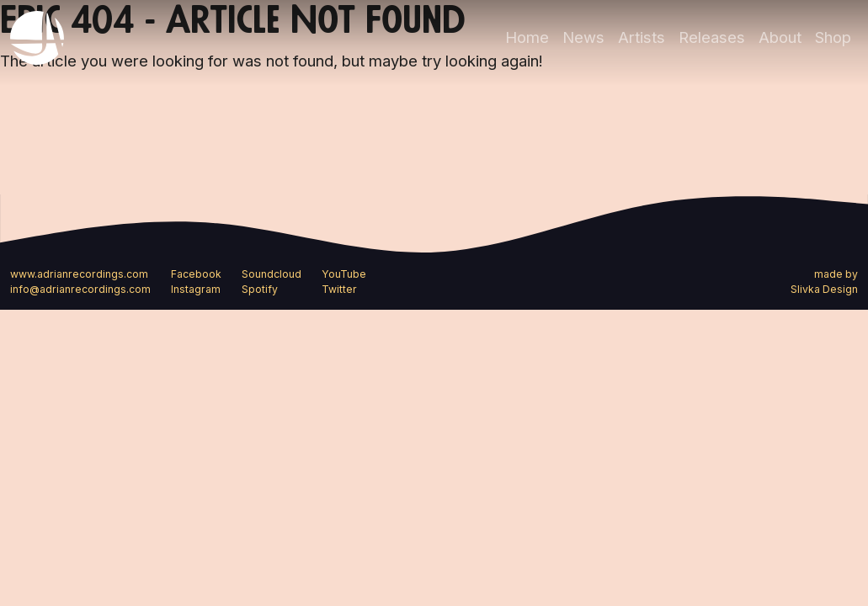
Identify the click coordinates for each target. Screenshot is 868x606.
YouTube (344, 274)
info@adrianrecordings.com (80, 289)
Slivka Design (824, 289)
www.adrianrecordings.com (79, 274)
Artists (642, 37)
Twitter (339, 289)
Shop (833, 37)
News (583, 37)
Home (527, 37)
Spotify (260, 289)
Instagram (196, 289)
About (780, 37)
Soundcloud (272, 274)
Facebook (196, 274)
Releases (712, 37)
